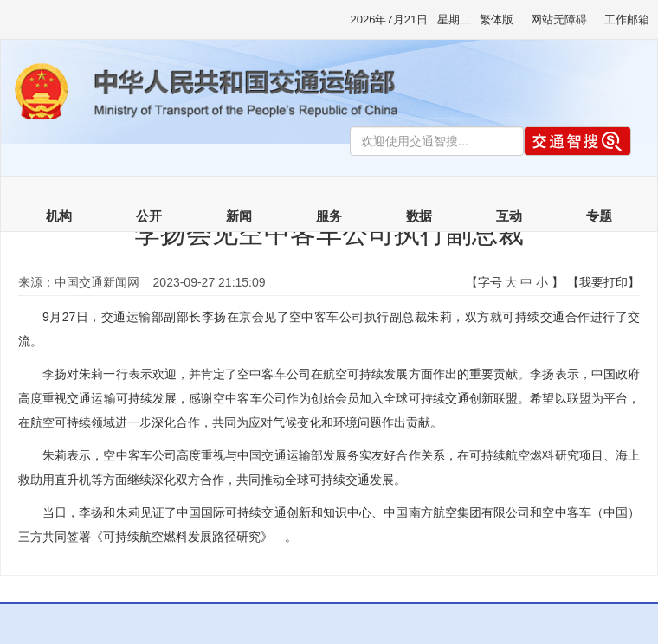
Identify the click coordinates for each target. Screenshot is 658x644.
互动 (509, 216)
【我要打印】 (603, 282)
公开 (149, 216)
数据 (419, 216)
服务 (329, 216)
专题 (599, 216)
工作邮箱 (627, 19)
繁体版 (497, 19)
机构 (59, 216)
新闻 (239, 216)
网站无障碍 (559, 19)
